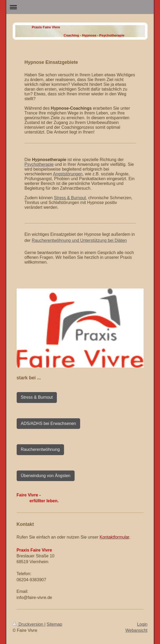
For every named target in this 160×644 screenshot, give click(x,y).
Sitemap (54, 624)
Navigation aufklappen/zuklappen (80, 7)
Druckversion (29, 624)
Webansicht (136, 630)
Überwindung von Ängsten (46, 476)
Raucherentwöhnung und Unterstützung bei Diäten (79, 240)
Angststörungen (68, 174)
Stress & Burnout (70, 198)
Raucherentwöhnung (40, 449)
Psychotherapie (39, 164)
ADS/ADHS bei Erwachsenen (49, 423)
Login (142, 624)
